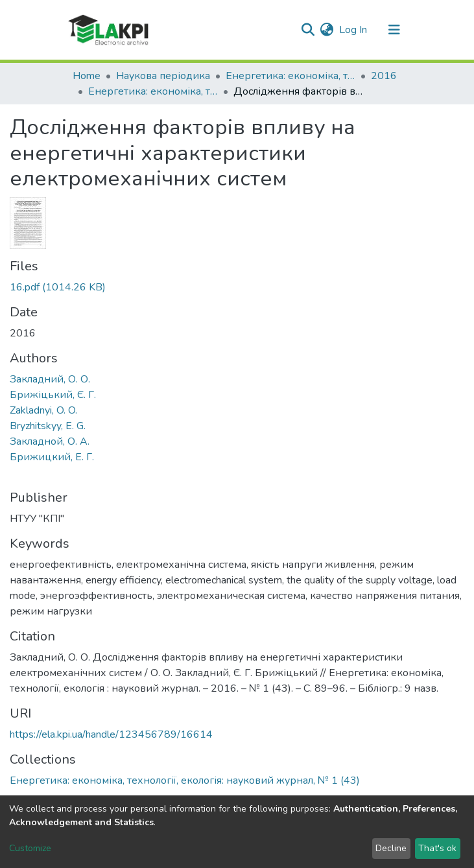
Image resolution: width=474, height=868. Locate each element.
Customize (30, 848)
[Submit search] (308, 30)
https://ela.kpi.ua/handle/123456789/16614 (111, 734)
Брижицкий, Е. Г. (52, 457)
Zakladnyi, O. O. (43, 410)
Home (87, 76)
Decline (391, 848)
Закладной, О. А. (50, 441)
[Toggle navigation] (394, 30)
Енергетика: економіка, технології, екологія (290, 76)
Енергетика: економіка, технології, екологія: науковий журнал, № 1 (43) (153, 91)
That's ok (437, 848)
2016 (384, 76)
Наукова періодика (163, 76)
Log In (354, 30)
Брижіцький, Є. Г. (53, 395)
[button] (327, 30)
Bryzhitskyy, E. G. (48, 426)
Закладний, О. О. (50, 379)
